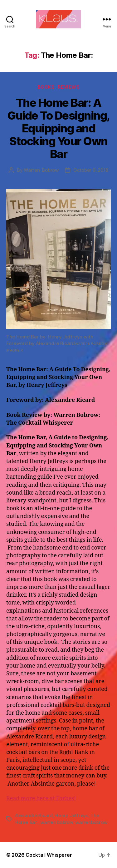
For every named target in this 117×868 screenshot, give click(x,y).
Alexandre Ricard (34, 815)
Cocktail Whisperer (49, 855)
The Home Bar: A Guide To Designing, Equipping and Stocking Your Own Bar (58, 128)
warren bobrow (57, 822)
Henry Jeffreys (71, 815)
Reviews (68, 87)
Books (46, 87)
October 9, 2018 (91, 170)
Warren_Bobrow (41, 170)
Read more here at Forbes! (41, 799)
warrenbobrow (91, 822)
